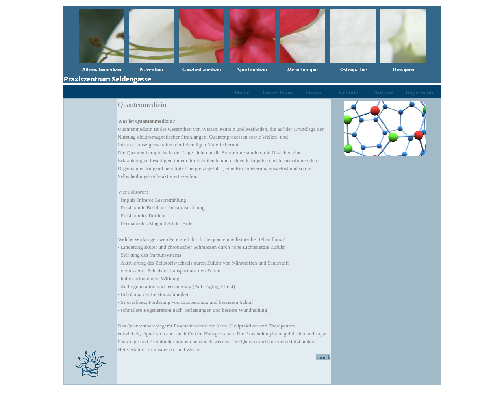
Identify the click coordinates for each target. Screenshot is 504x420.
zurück (323, 357)
